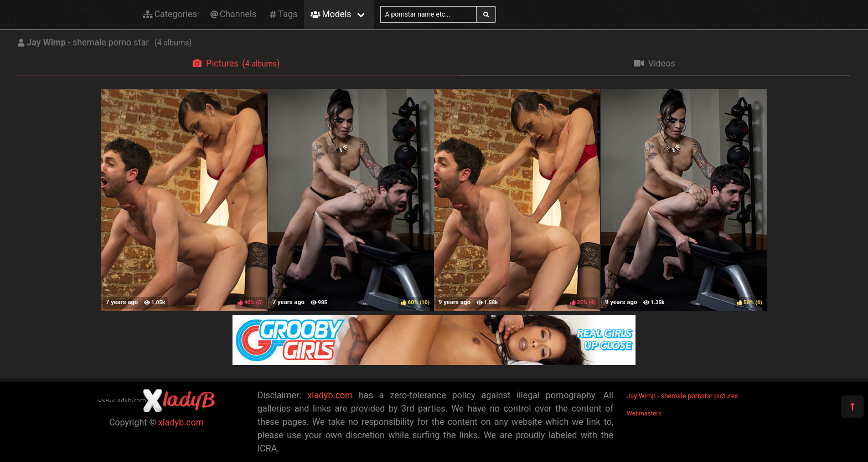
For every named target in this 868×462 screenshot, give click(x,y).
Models (331, 14)
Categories (170, 14)
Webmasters (644, 414)
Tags (283, 14)
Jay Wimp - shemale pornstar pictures (682, 396)
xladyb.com (181, 422)
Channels (233, 14)
